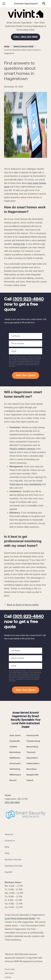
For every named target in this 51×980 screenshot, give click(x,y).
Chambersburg (33, 741)
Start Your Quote (25, 375)
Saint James (15, 735)
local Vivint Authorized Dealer (20, 918)
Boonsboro (32, 769)
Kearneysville (33, 735)
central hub (19, 244)
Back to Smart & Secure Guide (21, 605)
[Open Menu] (4, 4)
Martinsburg (15, 752)
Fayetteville (15, 741)
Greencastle (15, 763)
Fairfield (13, 747)
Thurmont (31, 752)
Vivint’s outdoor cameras (22, 449)
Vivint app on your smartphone (26, 484)
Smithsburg (15, 769)
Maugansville (33, 775)
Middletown (15, 758)
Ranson (13, 780)
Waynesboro (32, 758)
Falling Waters (33, 763)
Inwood (30, 780)
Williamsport (15, 775)
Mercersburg (32, 747)
